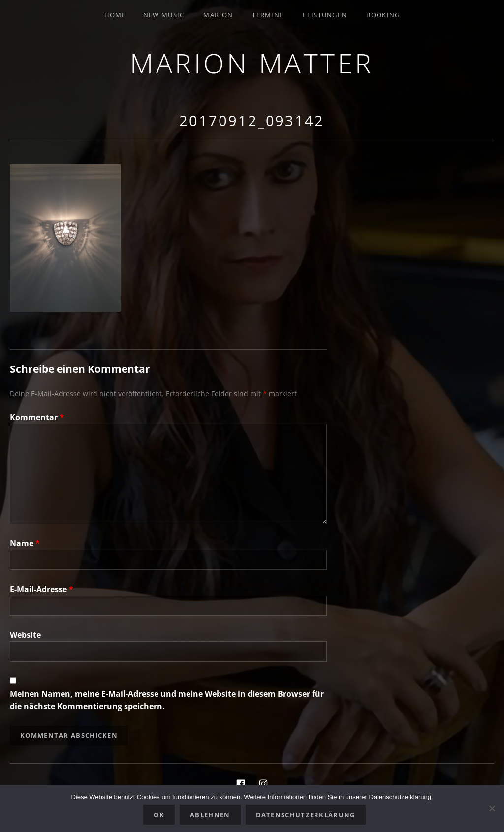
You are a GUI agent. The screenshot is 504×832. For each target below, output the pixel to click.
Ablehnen (210, 815)
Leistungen (325, 15)
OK (159, 815)
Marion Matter (252, 63)
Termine (268, 15)
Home (115, 15)
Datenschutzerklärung (306, 815)
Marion (218, 15)
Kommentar (37, 417)
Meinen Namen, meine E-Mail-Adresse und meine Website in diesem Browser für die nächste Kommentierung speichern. (167, 700)
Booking (383, 15)
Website (25, 635)
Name (25, 543)
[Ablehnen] (492, 808)
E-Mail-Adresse (42, 589)
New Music (164, 15)
